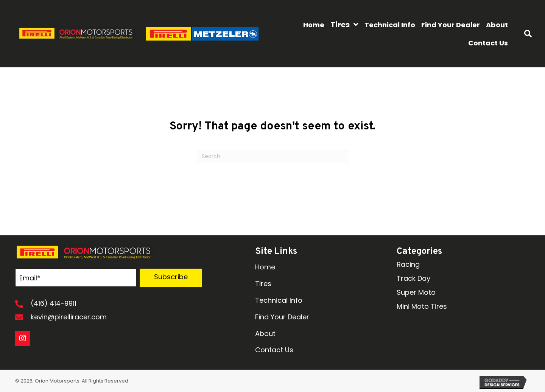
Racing (408, 264)
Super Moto (416, 292)
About (265, 334)
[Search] (272, 156)
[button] (171, 278)
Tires (263, 284)
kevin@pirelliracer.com (69, 317)
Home (265, 267)
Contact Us (274, 350)
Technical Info (279, 300)
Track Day (413, 278)
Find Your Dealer (282, 317)
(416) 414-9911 (54, 303)
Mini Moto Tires (422, 306)
